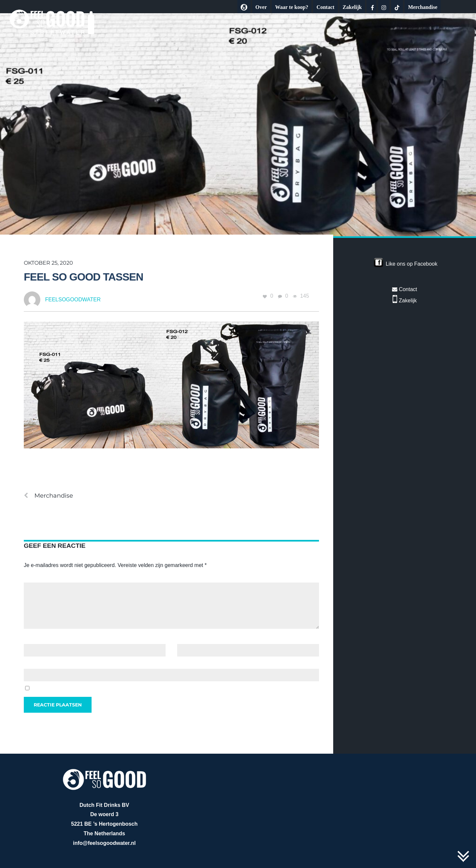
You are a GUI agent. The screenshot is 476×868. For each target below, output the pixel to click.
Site (28, 664)
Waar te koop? (292, 7)
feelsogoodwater (73, 300)
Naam (33, 639)
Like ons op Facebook (412, 264)
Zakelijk (352, 7)
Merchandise (423, 7)
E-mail (186, 639)
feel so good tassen (83, 277)
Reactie (35, 577)
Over (261, 7)
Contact (325, 7)
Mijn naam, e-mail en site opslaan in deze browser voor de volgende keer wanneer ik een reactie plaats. (153, 688)
